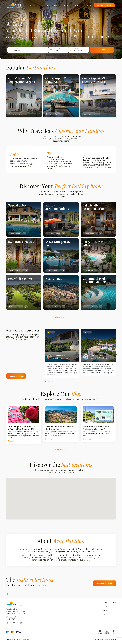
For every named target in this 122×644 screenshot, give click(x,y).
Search (102, 50)
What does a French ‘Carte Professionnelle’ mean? (96, 428)
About (56, 5)
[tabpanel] (62, 353)
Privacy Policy (10, 640)
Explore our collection (104, 583)
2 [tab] (49, 381)
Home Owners (67, 5)
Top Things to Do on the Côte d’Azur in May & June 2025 (22, 428)
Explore (47, 5)
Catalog (105, 606)
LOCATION (15, 49)
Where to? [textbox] (16, 51)
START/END (57, 49)
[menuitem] (89, 5)
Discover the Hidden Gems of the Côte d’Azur (60, 428)
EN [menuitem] (88, 5)
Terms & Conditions (23, 640)
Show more (61, 317)
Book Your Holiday (17, 376)
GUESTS (76, 49)
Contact (106, 615)
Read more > (13, 441)
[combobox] (30, 51)
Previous (45, 355)
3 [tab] (53, 381)
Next (116, 355)
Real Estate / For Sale (104, 5)
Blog (77, 5)
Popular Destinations (34, 5)
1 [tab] (46, 381)
